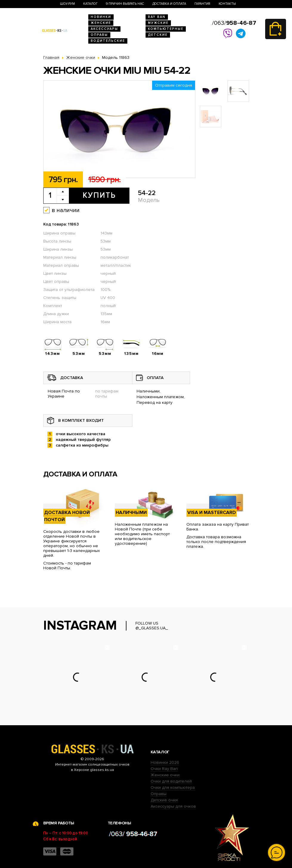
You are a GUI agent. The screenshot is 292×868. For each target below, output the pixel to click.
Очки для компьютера (173, 788)
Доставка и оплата (169, 4)
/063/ (234, 23)
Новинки (101, 17)
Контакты (227, 4)
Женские (101, 23)
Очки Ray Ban (164, 769)
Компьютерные (166, 29)
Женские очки (165, 775)
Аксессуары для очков (173, 806)
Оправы (99, 35)
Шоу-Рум (67, 4)
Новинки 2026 (165, 762)
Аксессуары (104, 29)
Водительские (108, 41)
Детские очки (164, 800)
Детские (158, 35)
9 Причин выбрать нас (125, 4)
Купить (99, 195)
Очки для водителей (171, 781)
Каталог (90, 4)
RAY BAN (157, 17)
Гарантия (202, 4)
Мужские (158, 23)
